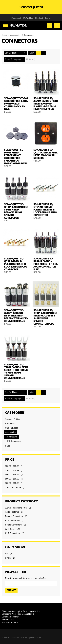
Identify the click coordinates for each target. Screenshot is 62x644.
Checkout (39, 18)
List (43, 53)
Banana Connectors (14, 516)
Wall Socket (10, 529)
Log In (48, 18)
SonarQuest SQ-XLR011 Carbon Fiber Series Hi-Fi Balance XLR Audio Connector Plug (16, 315)
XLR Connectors (12, 533)
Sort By (8, 53)
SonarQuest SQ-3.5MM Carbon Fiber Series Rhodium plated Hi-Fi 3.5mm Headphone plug (46, 104)
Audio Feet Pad (12, 512)
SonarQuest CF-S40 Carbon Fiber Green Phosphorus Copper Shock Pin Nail (16, 104)
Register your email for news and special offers (26, 578)
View (32, 53)
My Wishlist (28, 18)
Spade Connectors (13, 525)
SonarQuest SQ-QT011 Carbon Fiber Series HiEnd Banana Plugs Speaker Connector (16, 211)
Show (7, 59)
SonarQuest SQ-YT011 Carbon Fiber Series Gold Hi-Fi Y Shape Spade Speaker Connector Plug (45, 317)
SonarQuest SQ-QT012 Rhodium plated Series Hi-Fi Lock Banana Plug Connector (45, 210)
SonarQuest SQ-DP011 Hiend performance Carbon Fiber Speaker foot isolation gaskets (16, 157)
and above (13, 487)
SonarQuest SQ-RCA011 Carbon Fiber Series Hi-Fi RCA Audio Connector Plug (45, 264)
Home (5, 35)
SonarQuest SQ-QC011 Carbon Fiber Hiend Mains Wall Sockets (45, 154)
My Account (16, 18)
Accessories (16, 35)
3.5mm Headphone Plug (16, 508)
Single (8, 558)
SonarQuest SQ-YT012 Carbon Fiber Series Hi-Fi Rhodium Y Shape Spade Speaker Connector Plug (16, 371)
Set (7, 554)
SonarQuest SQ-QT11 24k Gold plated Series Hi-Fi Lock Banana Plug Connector (16, 264)
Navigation (18, 25)
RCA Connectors (12, 521)
